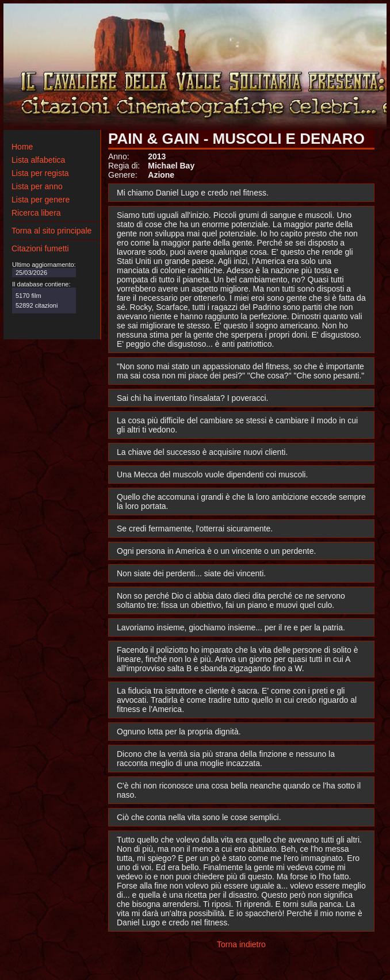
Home (22, 147)
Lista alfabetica (38, 160)
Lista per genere (41, 200)
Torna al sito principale (51, 231)
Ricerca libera (36, 213)
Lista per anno (37, 186)
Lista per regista (40, 173)
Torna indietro (241, 944)
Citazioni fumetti (40, 248)
